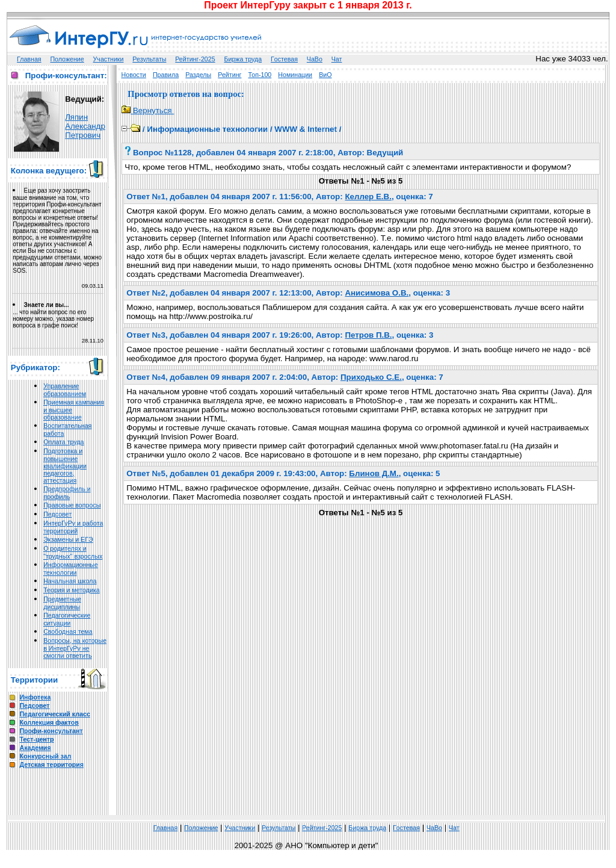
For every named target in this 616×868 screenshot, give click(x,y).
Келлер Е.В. (368, 197)
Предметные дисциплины (62, 603)
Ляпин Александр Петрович (85, 126)
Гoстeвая (284, 59)
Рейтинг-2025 (195, 59)
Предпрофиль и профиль (67, 493)
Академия (35, 748)
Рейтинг (229, 75)
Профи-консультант (51, 731)
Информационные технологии (71, 569)
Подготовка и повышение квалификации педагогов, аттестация (65, 466)
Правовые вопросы (72, 505)
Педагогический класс (54, 714)
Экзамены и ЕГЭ (68, 539)
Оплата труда (63, 442)
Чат (337, 59)
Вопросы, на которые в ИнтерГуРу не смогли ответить (75, 648)
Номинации (295, 75)
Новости (134, 75)
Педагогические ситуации (67, 619)
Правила (166, 75)
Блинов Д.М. (374, 473)
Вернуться (148, 110)
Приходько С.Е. (371, 377)
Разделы (198, 75)
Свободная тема (68, 631)
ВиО (325, 75)
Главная (29, 59)
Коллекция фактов (49, 722)
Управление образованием (65, 390)
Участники (109, 59)
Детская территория (51, 764)
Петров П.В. (368, 335)
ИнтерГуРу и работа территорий (73, 527)
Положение (67, 59)
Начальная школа (70, 581)
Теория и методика (72, 590)
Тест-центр (36, 739)
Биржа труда (243, 59)
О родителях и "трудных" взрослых (73, 552)
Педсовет (57, 514)
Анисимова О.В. (377, 293)
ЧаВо (315, 59)
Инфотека (35, 697)
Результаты (149, 59)
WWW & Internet (306, 129)
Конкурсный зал (45, 756)
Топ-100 (260, 75)
